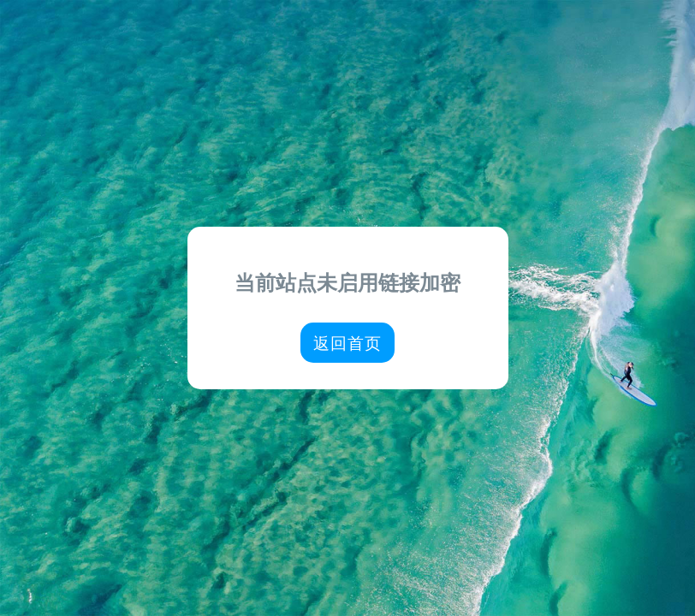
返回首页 (347, 343)
